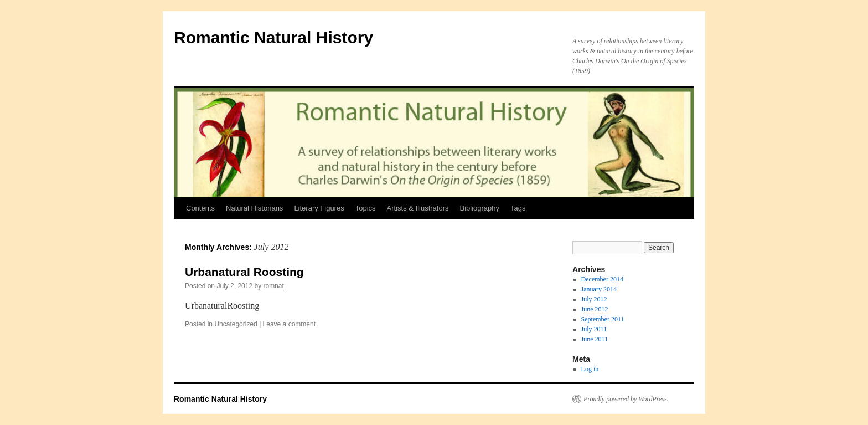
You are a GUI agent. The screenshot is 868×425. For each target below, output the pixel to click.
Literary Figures (319, 208)
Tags (518, 208)
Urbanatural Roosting (244, 272)
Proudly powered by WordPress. (626, 399)
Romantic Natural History (273, 37)
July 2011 (594, 329)
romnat (273, 286)
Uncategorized (236, 324)
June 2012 (595, 309)
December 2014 (602, 279)
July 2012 (594, 299)
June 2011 (595, 339)
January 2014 (599, 289)
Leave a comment (289, 324)
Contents (200, 208)
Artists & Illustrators (418, 208)
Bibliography (480, 208)
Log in (590, 369)
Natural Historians (254, 208)
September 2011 (603, 319)
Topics (366, 208)
